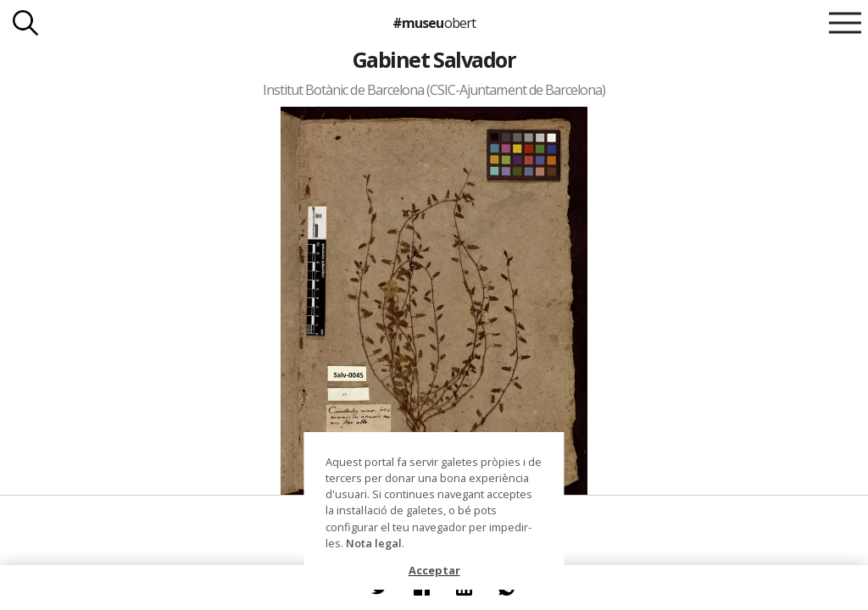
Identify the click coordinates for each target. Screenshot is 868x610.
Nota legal (374, 543)
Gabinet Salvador (434, 59)
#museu (434, 23)
